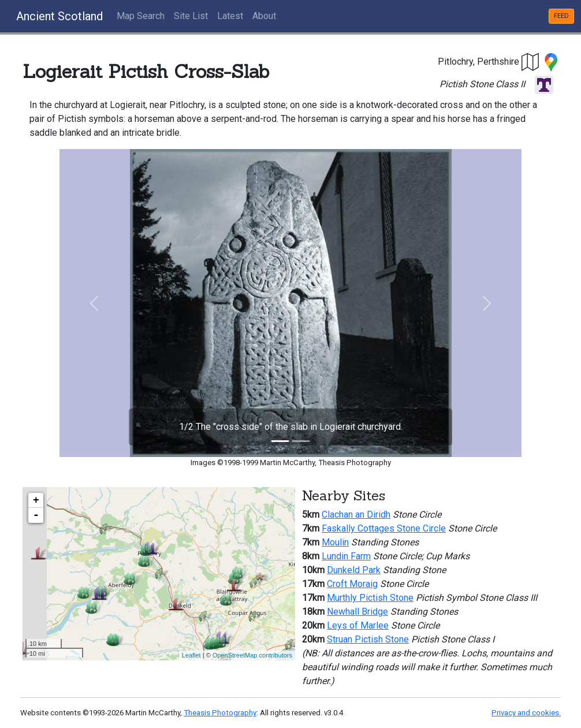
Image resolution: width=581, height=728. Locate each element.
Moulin (335, 542)
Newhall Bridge (357, 612)
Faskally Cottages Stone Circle (384, 528)
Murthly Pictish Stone (370, 598)
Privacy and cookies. (526, 713)
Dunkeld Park (354, 570)
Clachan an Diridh (356, 515)
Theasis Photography (220, 713)
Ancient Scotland (59, 16)
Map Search (141, 16)
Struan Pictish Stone (368, 639)
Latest (230, 16)
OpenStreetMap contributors (252, 655)
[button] (531, 62)
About (264, 16)
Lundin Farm (346, 556)
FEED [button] (561, 16)
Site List (191, 16)
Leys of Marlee (358, 625)
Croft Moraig (352, 584)
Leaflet (191, 655)
